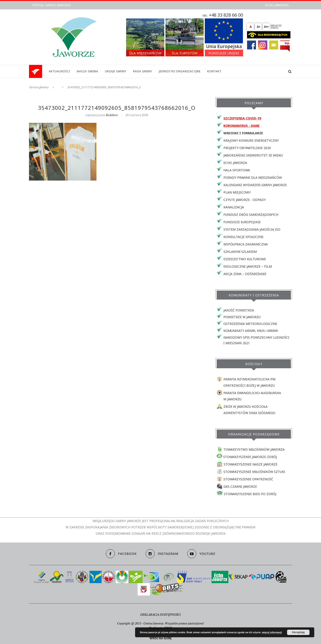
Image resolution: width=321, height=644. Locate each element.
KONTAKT (214, 71)
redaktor (112, 115)
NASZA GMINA (88, 71)
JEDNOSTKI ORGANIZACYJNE (180, 71)
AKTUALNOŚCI (59, 71)
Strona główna (39, 87)
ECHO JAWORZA (277, 5)
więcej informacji (272, 632)
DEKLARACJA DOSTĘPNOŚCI (160, 614)
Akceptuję (298, 632)
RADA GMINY (143, 71)
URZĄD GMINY (116, 71)
